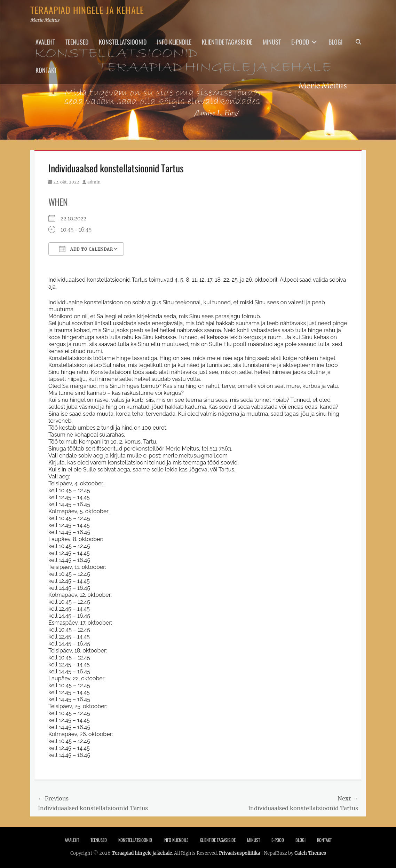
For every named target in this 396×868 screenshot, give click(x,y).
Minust (272, 42)
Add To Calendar (86, 249)
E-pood (300, 42)
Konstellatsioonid (123, 42)
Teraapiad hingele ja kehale (87, 10)
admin (94, 182)
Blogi (335, 42)
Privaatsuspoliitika (239, 853)
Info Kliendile (174, 42)
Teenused (77, 42)
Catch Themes (310, 853)
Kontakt (46, 70)
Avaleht (45, 42)
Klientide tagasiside (227, 42)
